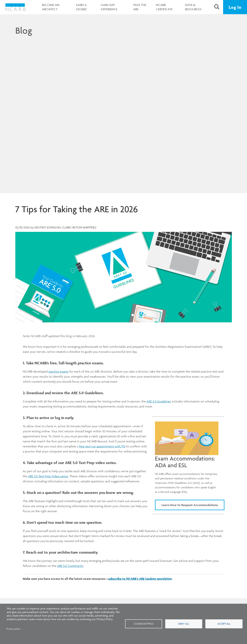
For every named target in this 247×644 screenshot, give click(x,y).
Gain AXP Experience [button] (109, 7)
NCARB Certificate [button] (164, 7)
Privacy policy (13, 629)
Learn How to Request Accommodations (190, 505)
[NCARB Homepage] (15, 7)
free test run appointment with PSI (102, 446)
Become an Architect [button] (51, 7)
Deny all (184, 624)
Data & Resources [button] (193, 7)
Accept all (224, 624)
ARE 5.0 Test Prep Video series (48, 476)
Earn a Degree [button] (81, 7)
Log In (235, 7)
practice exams (59, 371)
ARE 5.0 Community (70, 566)
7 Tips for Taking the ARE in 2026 (77, 209)
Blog (24, 30)
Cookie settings (144, 624)
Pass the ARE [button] (140, 7)
